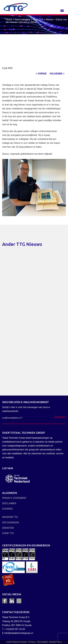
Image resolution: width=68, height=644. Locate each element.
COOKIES (7, 509)
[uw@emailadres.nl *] (18, 418)
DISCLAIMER (9, 503)
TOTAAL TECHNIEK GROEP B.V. (45, 642)
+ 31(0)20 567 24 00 (15, 629)
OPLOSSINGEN (11, 523)
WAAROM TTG (10, 517)
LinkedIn (12, 601)
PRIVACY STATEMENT (14, 498)
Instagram (19, 601)
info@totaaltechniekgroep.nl (19, 633)
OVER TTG (8, 533)
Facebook (5, 601)
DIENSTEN (8, 528)
